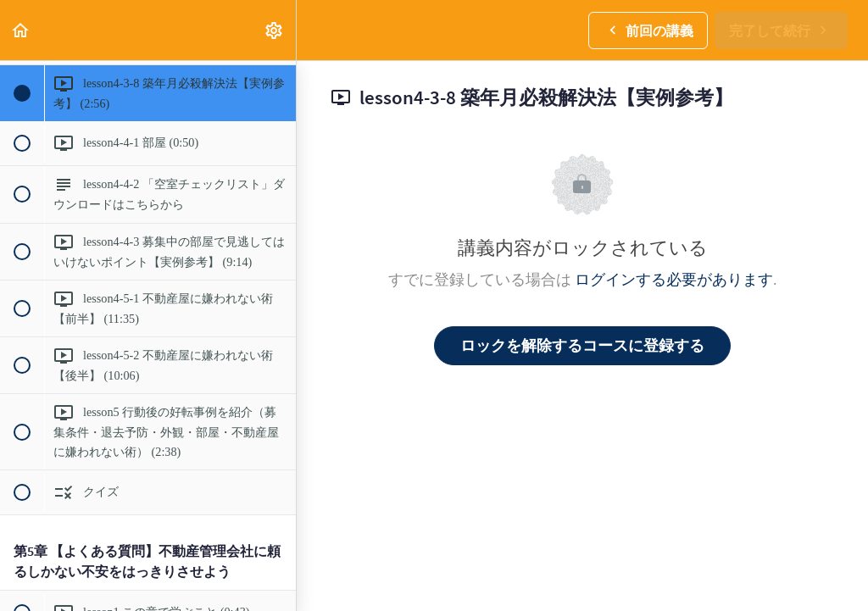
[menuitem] (275, 30)
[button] (21, 30)
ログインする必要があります (674, 279)
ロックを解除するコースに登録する (582, 345)
